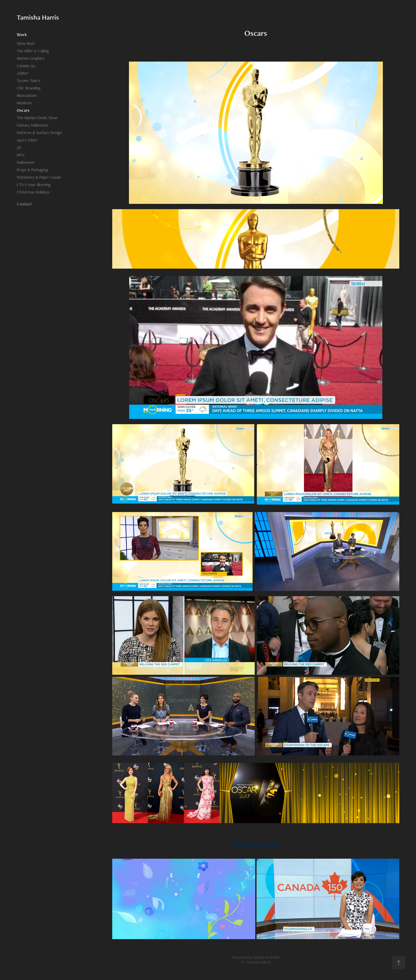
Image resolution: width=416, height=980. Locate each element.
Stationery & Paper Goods (39, 177)
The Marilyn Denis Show (37, 118)
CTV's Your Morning (34, 185)
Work (22, 35)
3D (19, 147)
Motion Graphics (31, 58)
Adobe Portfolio (266, 957)
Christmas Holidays (33, 192)
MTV (21, 155)
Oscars (23, 110)
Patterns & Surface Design (39, 133)
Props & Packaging (32, 170)
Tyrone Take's (29, 81)
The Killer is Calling (33, 51)
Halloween (25, 162)
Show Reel (26, 43)
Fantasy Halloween (32, 125)
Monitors (24, 103)
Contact (24, 204)
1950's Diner (27, 140)
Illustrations (27, 95)
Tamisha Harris (38, 17)
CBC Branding (29, 88)
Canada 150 (26, 66)
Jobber (23, 73)
